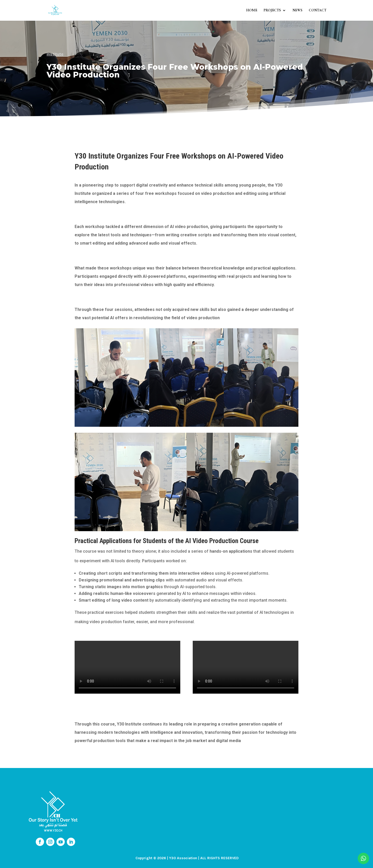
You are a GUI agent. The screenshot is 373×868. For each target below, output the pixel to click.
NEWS (297, 10)
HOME (252, 10)
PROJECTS (272, 10)
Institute (55, 54)
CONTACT (318, 10)
